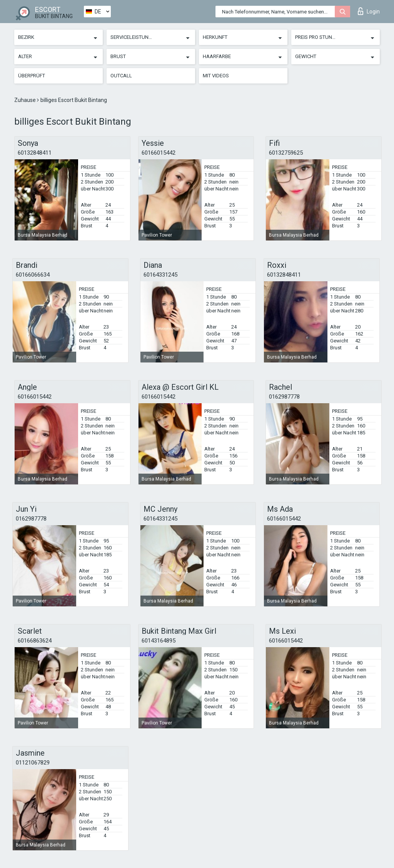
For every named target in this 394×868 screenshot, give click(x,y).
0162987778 (284, 397)
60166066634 (33, 275)
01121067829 (33, 763)
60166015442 (159, 153)
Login (369, 11)
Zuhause (26, 100)
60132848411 (35, 153)
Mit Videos (216, 76)
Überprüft (32, 76)
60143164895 (159, 641)
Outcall (121, 76)
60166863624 (35, 641)
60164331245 (160, 275)
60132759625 (286, 153)
